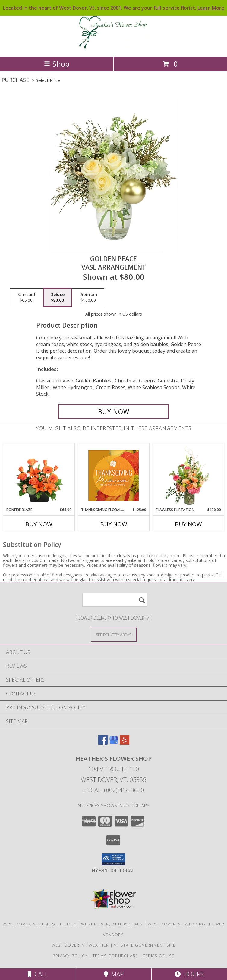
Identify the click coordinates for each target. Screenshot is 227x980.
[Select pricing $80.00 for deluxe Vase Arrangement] (57, 297)
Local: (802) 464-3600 (114, 790)
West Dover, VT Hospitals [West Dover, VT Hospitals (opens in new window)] (112, 924)
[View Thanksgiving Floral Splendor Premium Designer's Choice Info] (113, 475)
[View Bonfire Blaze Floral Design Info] (39, 476)
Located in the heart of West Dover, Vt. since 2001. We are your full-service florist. (114, 8)
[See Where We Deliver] (114, 634)
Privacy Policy (70, 956)
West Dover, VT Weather (80, 945)
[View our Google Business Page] (114, 743)
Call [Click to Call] (38, 974)
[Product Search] (115, 600)
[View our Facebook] (103, 743)
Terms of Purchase (115, 956)
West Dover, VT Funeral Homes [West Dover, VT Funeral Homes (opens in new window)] (39, 924)
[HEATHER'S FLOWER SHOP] (114, 48)
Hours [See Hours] (189, 974)
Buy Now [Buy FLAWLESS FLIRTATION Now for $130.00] (188, 524)
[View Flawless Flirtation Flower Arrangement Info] (188, 476)
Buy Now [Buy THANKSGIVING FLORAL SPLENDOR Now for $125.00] (114, 524)
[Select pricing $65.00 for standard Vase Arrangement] (26, 297)
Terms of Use (159, 956)
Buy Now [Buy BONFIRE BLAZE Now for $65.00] (39, 524)
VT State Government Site (145, 945)
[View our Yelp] (125, 743)
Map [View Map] (114, 974)
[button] (113, 859)
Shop (57, 64)
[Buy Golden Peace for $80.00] (113, 412)
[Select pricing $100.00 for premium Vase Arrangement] (88, 297)
